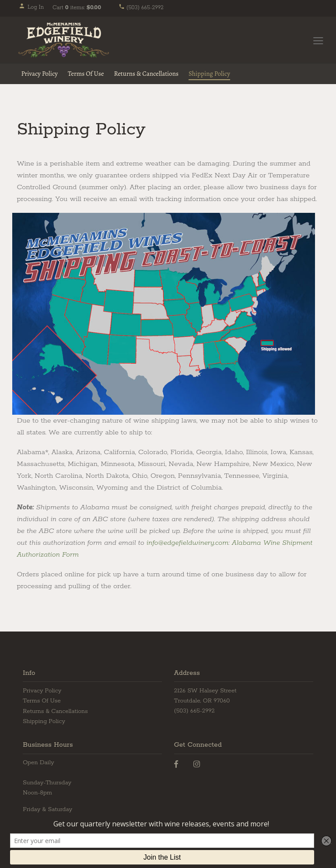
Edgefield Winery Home (64, 40)
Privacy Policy (39, 74)
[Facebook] (176, 764)
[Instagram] (197, 764)
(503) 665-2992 (141, 8)
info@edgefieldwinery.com (188, 543)
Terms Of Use (86, 74)
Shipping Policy (209, 74)
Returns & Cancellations (146, 74)
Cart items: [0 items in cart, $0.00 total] (77, 8)
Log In (31, 7)
